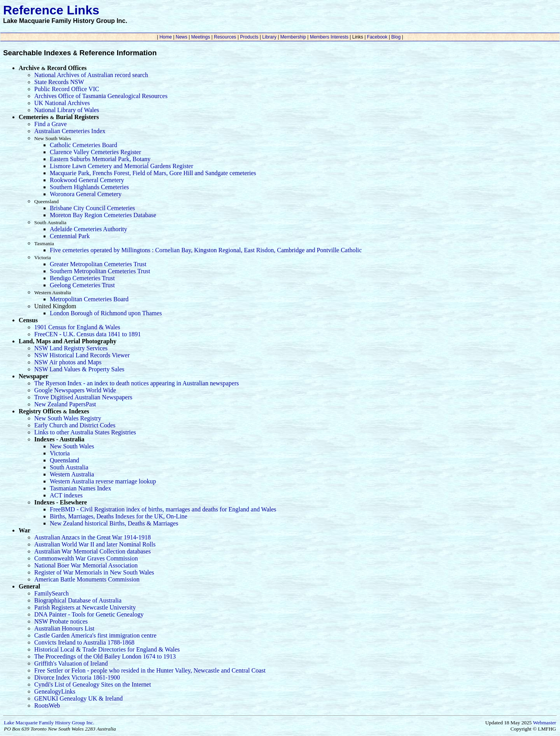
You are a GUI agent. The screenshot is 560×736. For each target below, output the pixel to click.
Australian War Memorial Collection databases (93, 551)
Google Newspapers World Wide (75, 390)
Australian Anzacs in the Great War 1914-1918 (93, 537)
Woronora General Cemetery (86, 194)
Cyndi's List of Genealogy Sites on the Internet (93, 684)
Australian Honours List (64, 628)
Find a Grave (51, 124)
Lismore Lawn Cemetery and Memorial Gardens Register (122, 166)
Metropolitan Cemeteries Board (89, 299)
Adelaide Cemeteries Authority (88, 229)
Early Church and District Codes (75, 425)
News (181, 37)
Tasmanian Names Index (80, 488)
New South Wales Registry (68, 418)
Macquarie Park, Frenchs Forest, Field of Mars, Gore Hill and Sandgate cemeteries (153, 173)
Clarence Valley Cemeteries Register (95, 152)
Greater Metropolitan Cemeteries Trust (98, 264)
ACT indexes (66, 495)
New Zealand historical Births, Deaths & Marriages (114, 523)
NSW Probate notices (61, 621)
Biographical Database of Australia (78, 600)
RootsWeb (47, 705)
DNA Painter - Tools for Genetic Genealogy (89, 614)
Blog (396, 37)
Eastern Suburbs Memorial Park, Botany (100, 159)
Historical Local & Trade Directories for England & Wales (107, 649)
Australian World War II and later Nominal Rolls (95, 544)
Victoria (60, 453)
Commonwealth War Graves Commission (86, 558)
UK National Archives (62, 103)
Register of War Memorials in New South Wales (94, 572)
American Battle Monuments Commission (87, 579)
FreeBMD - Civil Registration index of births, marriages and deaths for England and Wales (163, 509)
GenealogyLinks (55, 691)
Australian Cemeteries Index (70, 131)
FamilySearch (52, 593)
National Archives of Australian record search (91, 75)
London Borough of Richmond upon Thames (106, 313)
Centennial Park (70, 236)
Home (166, 37)
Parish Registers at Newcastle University (85, 607)
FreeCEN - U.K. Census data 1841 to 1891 (87, 334)
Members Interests (329, 37)
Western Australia (72, 474)
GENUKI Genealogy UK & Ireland (78, 698)
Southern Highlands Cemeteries (89, 187)
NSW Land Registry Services (71, 348)
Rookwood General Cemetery (87, 180)
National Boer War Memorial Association (86, 565)
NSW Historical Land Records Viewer (82, 355)
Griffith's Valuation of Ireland (71, 663)
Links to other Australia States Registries (85, 432)
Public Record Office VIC (67, 89)
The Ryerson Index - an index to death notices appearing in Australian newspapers (136, 383)
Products (249, 37)
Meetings (200, 37)
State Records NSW (59, 82)
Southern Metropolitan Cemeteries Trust (100, 271)
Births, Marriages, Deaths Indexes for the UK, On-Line (119, 516)
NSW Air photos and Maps (68, 362)
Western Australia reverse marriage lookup (103, 481)
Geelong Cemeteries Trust (82, 285)
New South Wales (72, 446)
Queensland (65, 460)
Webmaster (544, 723)
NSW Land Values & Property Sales (79, 369)
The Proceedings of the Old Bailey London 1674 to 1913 (105, 656)
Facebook (377, 37)
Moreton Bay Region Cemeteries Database (103, 215)
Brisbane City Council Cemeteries (92, 208)
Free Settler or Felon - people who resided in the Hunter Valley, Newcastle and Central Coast (150, 670)
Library (269, 37)
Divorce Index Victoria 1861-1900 (77, 677)
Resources (225, 37)
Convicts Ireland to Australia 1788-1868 (84, 642)
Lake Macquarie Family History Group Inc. (49, 723)
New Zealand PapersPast (65, 404)
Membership (293, 37)
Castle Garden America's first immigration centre (95, 635)
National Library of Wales (67, 110)
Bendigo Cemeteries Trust (82, 278)
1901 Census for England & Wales (77, 327)
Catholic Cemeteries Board (83, 145)
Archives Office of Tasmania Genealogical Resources (101, 96)
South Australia (69, 467)
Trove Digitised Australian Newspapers (83, 397)
